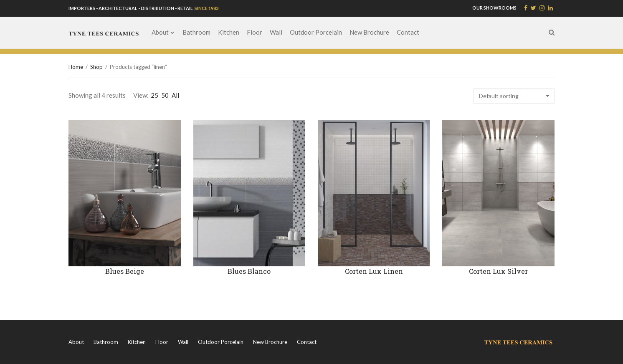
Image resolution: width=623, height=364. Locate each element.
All (175, 95)
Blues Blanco (249, 271)
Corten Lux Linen (374, 271)
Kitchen (229, 32)
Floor (255, 32)
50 (165, 95)
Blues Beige (125, 271)
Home (76, 67)
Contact (408, 32)
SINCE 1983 (206, 8)
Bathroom (196, 32)
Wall (276, 32)
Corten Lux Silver (498, 271)
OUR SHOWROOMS (494, 8)
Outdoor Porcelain (316, 32)
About (160, 32)
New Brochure (369, 32)
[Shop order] (514, 96)
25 (154, 95)
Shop (96, 67)
